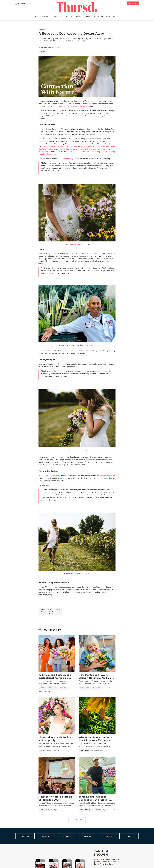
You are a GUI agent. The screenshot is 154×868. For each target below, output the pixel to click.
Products (58, 17)
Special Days (53, 688)
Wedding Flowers (83, 17)
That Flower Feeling (65, 159)
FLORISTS (46, 836)
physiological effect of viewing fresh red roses (59, 147)
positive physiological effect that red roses (73, 106)
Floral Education (86, 810)
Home (34, 17)
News (108, 17)
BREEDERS (108, 836)
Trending (69, 17)
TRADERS (129, 836)
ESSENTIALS (25, 836)
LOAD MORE (77, 820)
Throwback (64, 688)
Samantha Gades (75, 245)
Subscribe (98, 859)
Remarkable (96, 688)
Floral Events (44, 810)
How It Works (84, 750)
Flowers (43, 51)
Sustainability (85, 688)
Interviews (99, 17)
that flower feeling (50, 612)
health (58, 610)
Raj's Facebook (89, 345)
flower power (42, 611)
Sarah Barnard (55, 476)
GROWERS (87, 836)
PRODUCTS (67, 836)
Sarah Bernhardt (109, 476)
